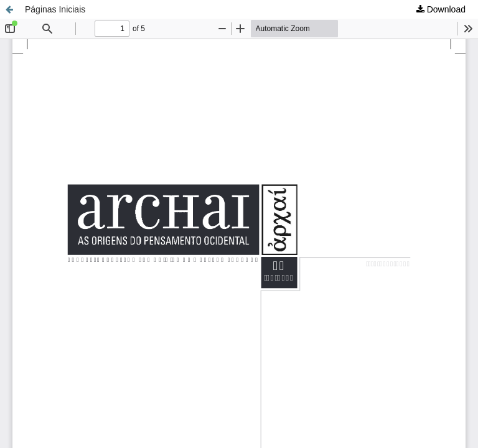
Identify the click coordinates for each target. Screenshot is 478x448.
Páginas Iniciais (55, 9)
